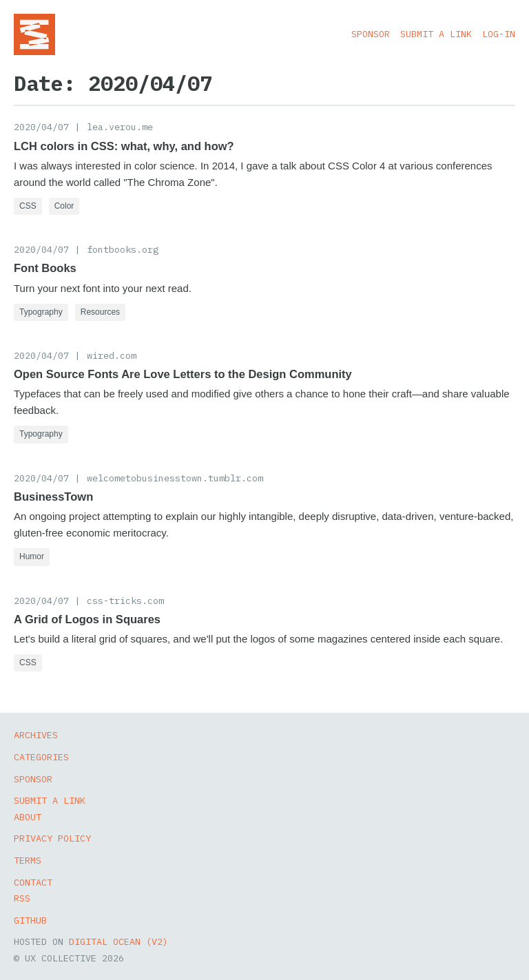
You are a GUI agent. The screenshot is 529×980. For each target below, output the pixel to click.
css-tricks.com (125, 601)
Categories (41, 757)
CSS (28, 206)
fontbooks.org (123, 249)
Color (64, 206)
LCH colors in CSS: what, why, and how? (124, 146)
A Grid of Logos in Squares (87, 619)
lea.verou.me (120, 127)
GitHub (30, 920)
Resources (100, 312)
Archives (36, 735)
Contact (33, 882)
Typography (41, 312)
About (28, 817)
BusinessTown (53, 497)
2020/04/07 (41, 127)
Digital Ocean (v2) (118, 941)
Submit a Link (436, 34)
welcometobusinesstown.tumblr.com (175, 478)
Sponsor (371, 34)
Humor (32, 556)
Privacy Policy (52, 838)
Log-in (499, 34)
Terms (28, 860)
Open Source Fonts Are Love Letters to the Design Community (183, 374)
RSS (22, 898)
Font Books (45, 268)
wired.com (112, 355)
